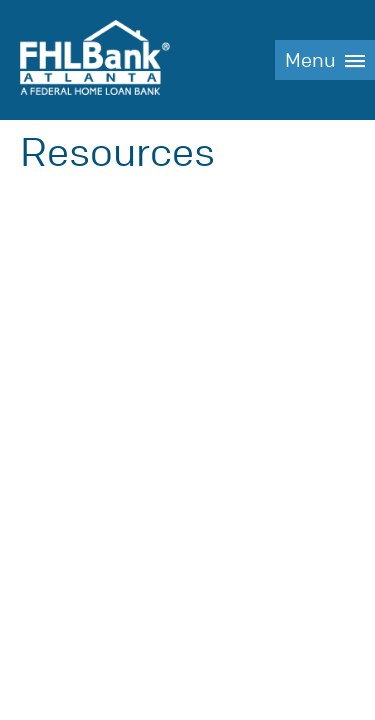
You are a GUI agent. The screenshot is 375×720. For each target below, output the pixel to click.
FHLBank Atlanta (95, 60)
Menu (310, 60)
